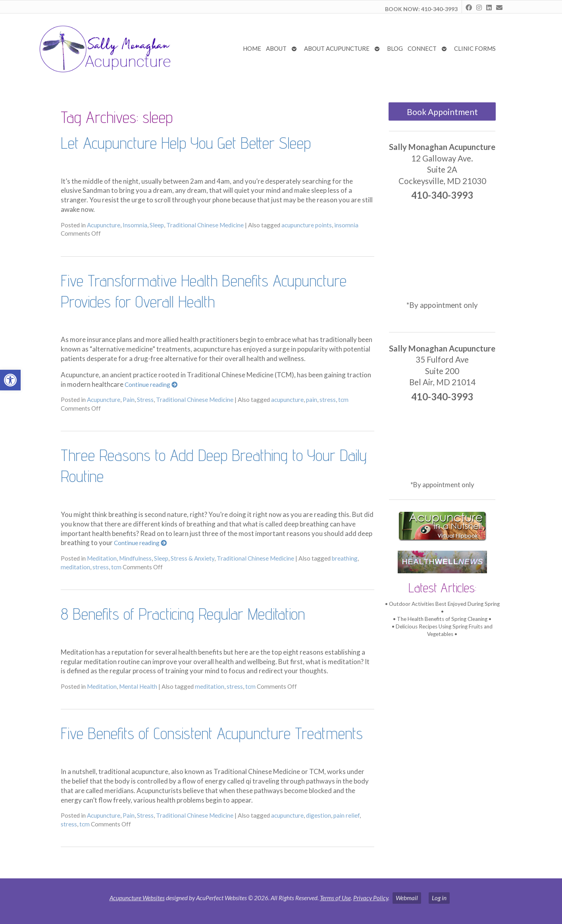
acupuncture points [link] (307, 225)
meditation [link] (75, 567)
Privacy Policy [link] (371, 898)
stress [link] (328, 400)
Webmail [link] (407, 898)
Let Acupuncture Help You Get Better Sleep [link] (186, 143)
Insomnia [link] (135, 225)
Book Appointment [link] (442, 112)
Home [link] (252, 48)
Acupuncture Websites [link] (137, 898)
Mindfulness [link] (135, 558)
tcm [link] (343, 400)
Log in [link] (439, 898)
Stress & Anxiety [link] (192, 558)
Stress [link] (145, 400)
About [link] (276, 48)
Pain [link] (129, 400)
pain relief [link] (346, 815)
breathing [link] (345, 558)
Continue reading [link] (151, 384)
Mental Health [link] (138, 686)
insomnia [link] (346, 225)
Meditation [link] (102, 558)
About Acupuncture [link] (337, 48)
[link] (10, 380)
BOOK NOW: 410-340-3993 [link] (421, 9)
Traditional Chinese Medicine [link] (205, 225)
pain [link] (312, 400)
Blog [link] (395, 48)
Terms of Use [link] (335, 898)
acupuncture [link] (287, 400)
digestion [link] (319, 815)
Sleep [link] (157, 225)
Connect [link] (422, 48)
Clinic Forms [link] (475, 48)
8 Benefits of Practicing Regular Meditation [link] (183, 614)
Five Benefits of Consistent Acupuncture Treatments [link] (212, 733)
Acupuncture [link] (104, 225)
